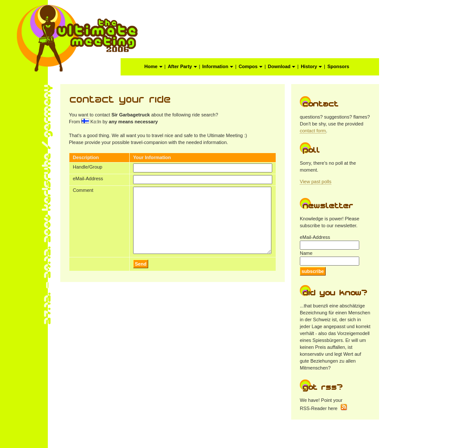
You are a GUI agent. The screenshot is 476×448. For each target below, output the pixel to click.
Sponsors (338, 66)
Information (218, 66)
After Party (182, 66)
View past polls (316, 182)
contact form (313, 131)
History (311, 66)
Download (282, 66)
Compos (250, 66)
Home (153, 66)
